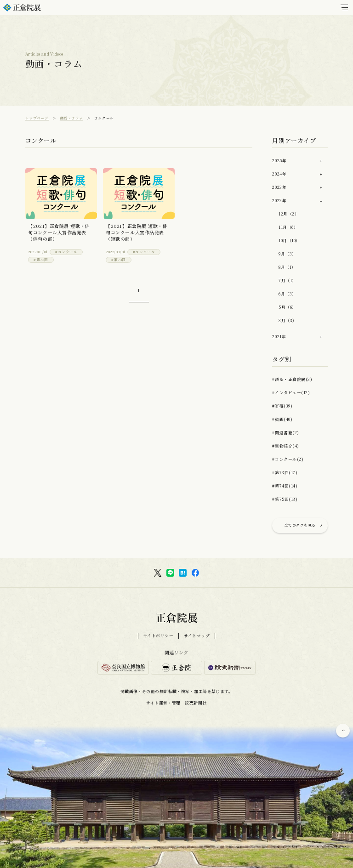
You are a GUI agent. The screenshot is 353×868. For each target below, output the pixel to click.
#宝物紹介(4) (285, 446)
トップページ (37, 118)
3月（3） (288, 321)
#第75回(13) (285, 499)
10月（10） (289, 241)
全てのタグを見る (300, 525)
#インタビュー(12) (291, 393)
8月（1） (287, 267)
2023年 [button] (279, 187)
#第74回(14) (285, 486)
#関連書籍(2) (285, 433)
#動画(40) (282, 419)
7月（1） (288, 281)
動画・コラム (71, 118)
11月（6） (288, 227)
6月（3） (288, 294)
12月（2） (289, 214)
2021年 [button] (279, 337)
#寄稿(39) (282, 406)
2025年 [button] (279, 161)
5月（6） (288, 307)
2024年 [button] (279, 174)
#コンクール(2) (288, 459)
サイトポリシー (159, 636)
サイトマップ (197, 636)
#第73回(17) (285, 473)
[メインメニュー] (344, 8)
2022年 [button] (279, 201)
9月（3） (288, 254)
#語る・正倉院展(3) (292, 379)
